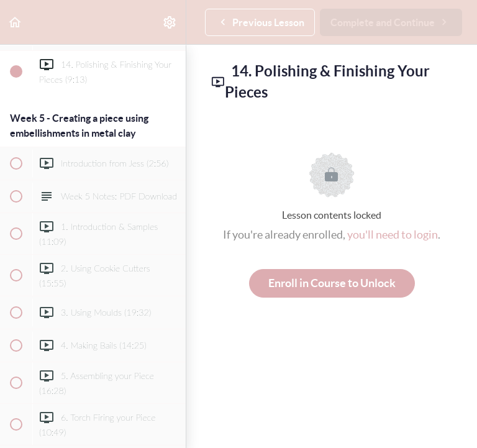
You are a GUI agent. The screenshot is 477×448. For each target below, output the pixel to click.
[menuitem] (170, 22)
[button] (16, 22)
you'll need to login (393, 235)
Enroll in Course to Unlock (332, 283)
